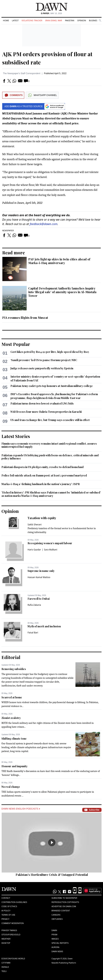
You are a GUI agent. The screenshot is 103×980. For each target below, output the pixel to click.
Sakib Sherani (35, 525)
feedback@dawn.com (44, 224)
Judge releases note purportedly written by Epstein (42, 368)
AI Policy (6, 911)
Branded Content (61, 911)
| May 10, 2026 (51, 13)
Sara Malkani (51, 550)
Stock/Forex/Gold (11, 935)
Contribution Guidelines (14, 902)
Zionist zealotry (11, 718)
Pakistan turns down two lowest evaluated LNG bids (42, 403)
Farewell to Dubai (39, 599)
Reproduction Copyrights (65, 902)
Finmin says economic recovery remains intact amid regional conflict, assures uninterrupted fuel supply (49, 445)
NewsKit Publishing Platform (64, 963)
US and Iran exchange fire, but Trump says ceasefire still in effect (50, 420)
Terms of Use (8, 915)
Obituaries (57, 919)
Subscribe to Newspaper (64, 898)
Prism (55, 935)
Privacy (5, 919)
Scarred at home (12, 697)
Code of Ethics (9, 906)
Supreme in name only (41, 571)
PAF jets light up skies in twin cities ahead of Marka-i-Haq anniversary (59, 261)
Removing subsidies (14, 669)
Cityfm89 (6, 963)
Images (55, 939)
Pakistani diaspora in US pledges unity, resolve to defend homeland (43, 467)
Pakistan (70, 20)
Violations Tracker (32, 20)
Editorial (11, 657)
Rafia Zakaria (34, 605)
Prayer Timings (9, 930)
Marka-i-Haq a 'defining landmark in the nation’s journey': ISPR (41, 484)
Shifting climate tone (14, 739)
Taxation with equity (42, 518)
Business (94, 20)
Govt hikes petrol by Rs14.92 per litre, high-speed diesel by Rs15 (50, 352)
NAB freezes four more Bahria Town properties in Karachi (46, 412)
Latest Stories (16, 436)
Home (6, 20)
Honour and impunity (15, 766)
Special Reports (60, 943)
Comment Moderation (13, 923)
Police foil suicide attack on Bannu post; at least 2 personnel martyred (44, 475)
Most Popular (16, 344)
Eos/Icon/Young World (13, 959)
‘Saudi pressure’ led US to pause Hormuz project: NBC (44, 360)
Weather (6, 939)
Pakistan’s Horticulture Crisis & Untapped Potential (52, 875)
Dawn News (57, 952)
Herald (5, 967)
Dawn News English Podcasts (21, 809)
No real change (11, 787)
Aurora (56, 947)
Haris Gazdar (34, 550)
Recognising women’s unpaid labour (50, 543)
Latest (15, 20)
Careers (56, 915)
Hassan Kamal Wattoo (39, 577)
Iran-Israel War (54, 20)
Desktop (6, 943)
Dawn (54, 930)
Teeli (4, 971)
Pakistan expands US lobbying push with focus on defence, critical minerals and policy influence (50, 457)
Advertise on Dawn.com (64, 906)
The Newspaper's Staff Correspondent (22, 73)
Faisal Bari (33, 633)
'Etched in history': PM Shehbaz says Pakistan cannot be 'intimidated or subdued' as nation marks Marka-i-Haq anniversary (51, 494)
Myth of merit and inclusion (44, 626)
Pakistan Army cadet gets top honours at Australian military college (52, 386)
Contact (6, 898)
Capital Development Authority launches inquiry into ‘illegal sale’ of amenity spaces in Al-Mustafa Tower (62, 292)
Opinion (82, 20)
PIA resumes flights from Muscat (25, 318)
